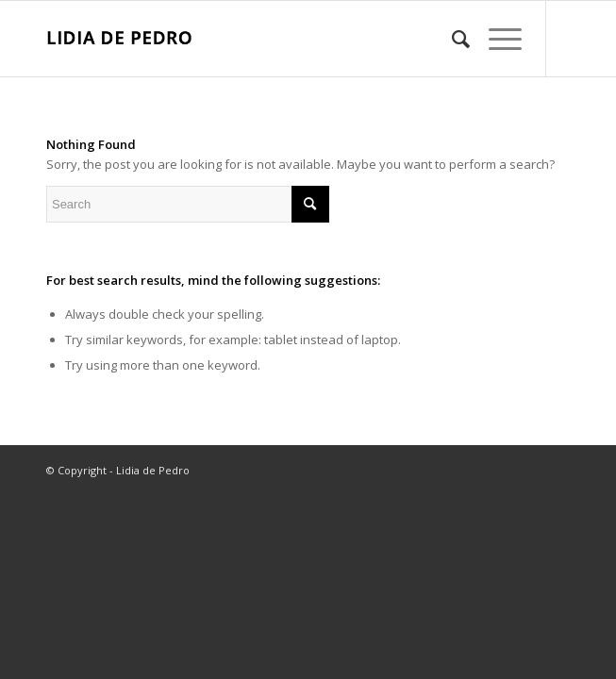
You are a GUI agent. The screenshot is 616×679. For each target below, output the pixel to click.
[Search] (451, 39)
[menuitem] (451, 39)
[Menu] (496, 39)
